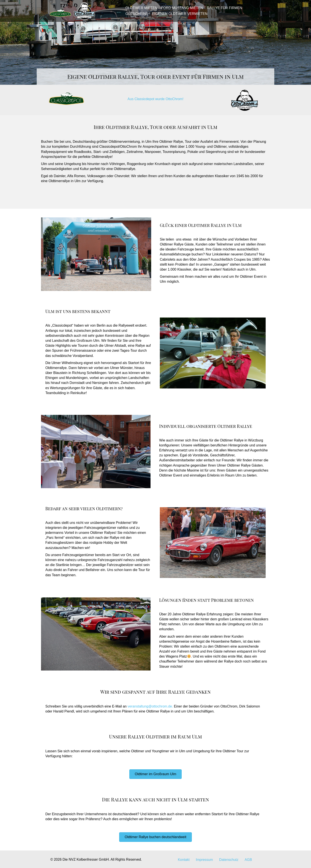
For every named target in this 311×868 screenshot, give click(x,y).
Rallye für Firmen (223, 10)
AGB (248, 860)
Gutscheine (135, 16)
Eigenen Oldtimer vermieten (178, 16)
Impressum (204, 860)
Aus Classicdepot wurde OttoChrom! (156, 99)
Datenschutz (229, 860)
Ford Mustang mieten (181, 10)
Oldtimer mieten (140, 10)
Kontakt (184, 860)
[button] (155, 774)
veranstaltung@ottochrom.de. (150, 706)
